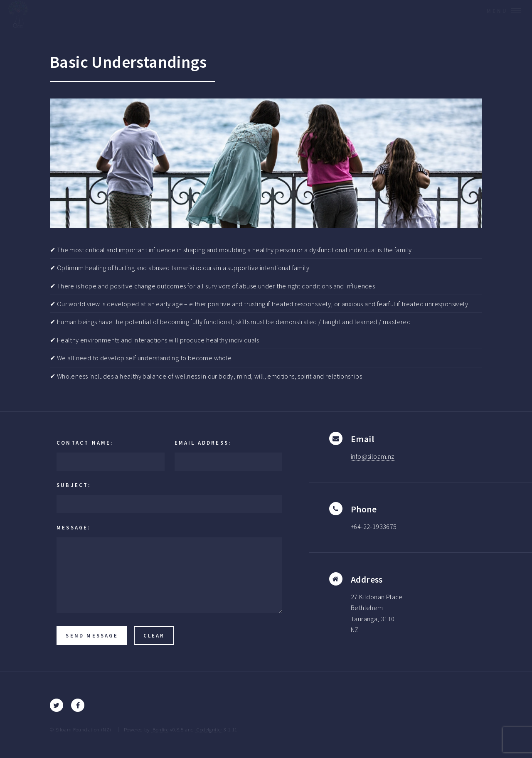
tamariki (183, 268)
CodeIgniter (209, 729)
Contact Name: (85, 443)
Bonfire (160, 729)
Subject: (74, 485)
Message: (74, 527)
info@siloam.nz (373, 456)
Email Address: (203, 443)
